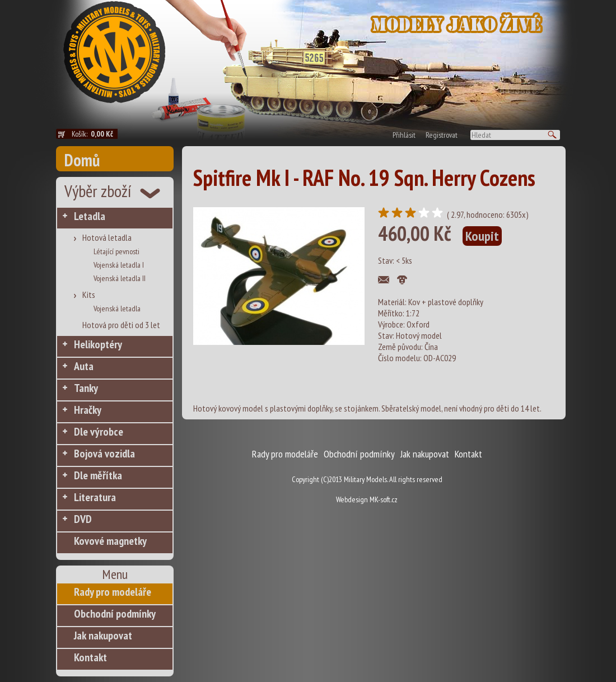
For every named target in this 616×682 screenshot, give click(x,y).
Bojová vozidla (104, 454)
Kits (89, 295)
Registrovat (442, 135)
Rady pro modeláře (113, 592)
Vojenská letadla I (119, 265)
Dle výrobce (99, 432)
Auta (84, 366)
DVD (83, 519)
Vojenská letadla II (120, 278)
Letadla (90, 216)
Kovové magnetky (110, 541)
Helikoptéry (98, 344)
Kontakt (90, 657)
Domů (82, 160)
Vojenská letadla (117, 309)
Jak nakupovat (103, 636)
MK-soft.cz (384, 499)
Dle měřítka (98, 475)
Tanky (86, 388)
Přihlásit (404, 135)
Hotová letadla (107, 237)
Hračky (88, 410)
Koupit (482, 236)
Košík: (95, 134)
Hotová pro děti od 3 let (121, 325)
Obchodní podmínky (115, 614)
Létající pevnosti (116, 251)
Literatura (95, 497)
